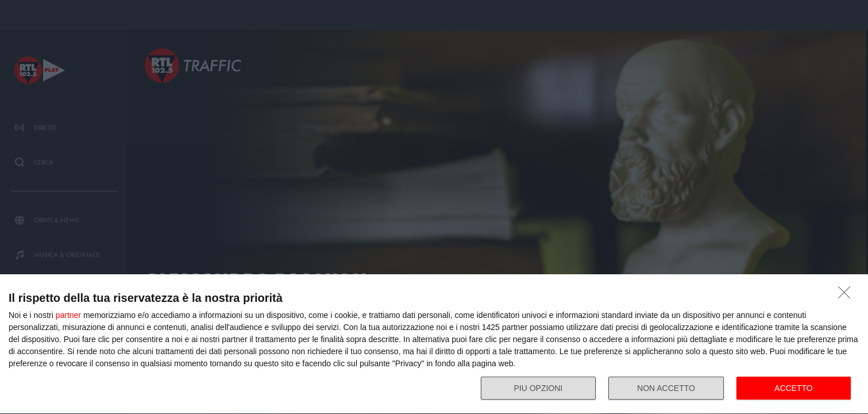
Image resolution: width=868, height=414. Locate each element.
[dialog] (434, 344)
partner (68, 315)
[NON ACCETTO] (847, 296)
